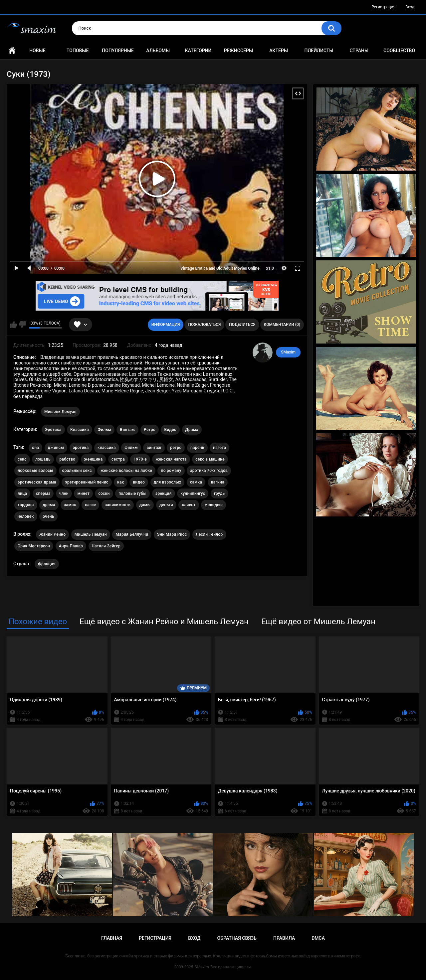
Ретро (150, 430)
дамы (145, 505)
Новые (37, 51)
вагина (218, 482)
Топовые (78, 51)
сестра (118, 459)
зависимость (118, 505)
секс (22, 459)
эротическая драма (37, 482)
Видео (170, 430)
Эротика (53, 430)
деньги (166, 505)
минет (83, 493)
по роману (171, 471)
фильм (131, 448)
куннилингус (193, 493)
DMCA (318, 938)
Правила (284, 938)
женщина (94, 459)
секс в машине (210, 459)
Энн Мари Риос (172, 534)
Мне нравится (13, 325)
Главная (12, 51)
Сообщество (399, 51)
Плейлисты (319, 51)
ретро (176, 448)
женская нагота (171, 459)
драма (49, 505)
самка (196, 482)
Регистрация (383, 7)
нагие (90, 505)
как (121, 482)
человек (26, 516)
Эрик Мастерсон (34, 546)
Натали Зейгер (106, 546)
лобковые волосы (35, 471)
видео (139, 482)
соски (104, 493)
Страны (359, 51)
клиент (189, 505)
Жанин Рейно (52, 534)
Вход (410, 7)
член (64, 493)
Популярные (118, 51)
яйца (22, 493)
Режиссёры (238, 51)
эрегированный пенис (87, 482)
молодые (213, 505)
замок (70, 505)
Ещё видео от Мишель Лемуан (318, 622)
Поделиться (242, 325)
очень (48, 516)
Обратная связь (237, 938)
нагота (219, 448)
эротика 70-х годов (209, 471)
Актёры (279, 51)
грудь (219, 493)
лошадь (43, 459)
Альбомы (158, 51)
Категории (198, 51)
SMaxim (288, 352)
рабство (67, 459)
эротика (81, 448)
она (35, 448)
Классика (80, 430)
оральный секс (77, 471)
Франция (47, 564)
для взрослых (168, 482)
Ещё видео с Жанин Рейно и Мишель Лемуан (164, 622)
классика (107, 448)
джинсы (56, 448)
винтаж (154, 448)
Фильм (104, 430)
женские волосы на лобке (126, 471)
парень (197, 448)
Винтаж (127, 430)
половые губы (132, 493)
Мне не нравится (22, 325)
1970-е (140, 459)
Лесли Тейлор (209, 534)
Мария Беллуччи (132, 534)
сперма (43, 493)
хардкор (26, 505)
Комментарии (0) (282, 325)
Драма (192, 430)
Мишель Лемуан (60, 412)
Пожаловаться (204, 325)
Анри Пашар (71, 546)
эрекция (164, 493)
